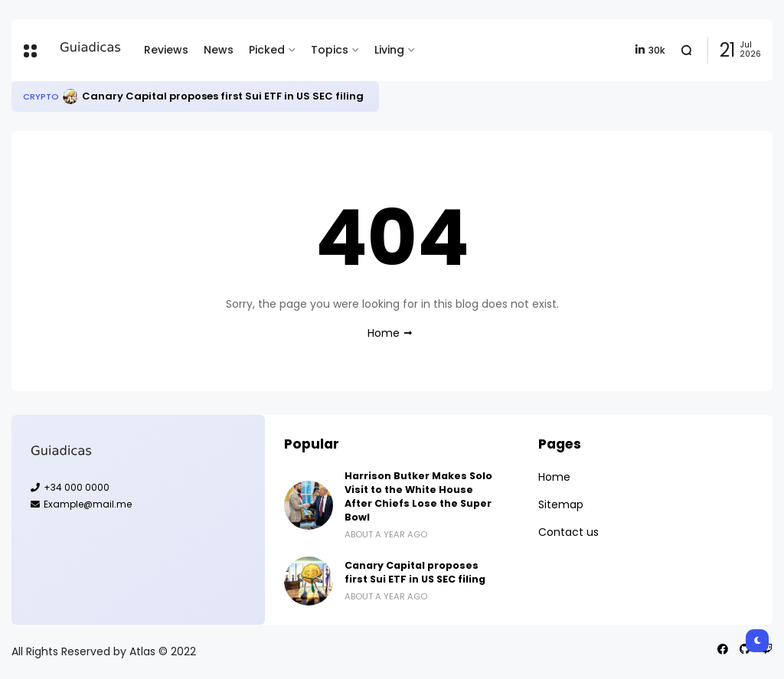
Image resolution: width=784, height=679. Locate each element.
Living (389, 50)
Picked (267, 50)
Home (384, 333)
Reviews (166, 50)
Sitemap (561, 504)
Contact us (568, 532)
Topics (330, 50)
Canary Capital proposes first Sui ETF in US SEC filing (223, 96)
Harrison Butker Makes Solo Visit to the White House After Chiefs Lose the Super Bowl (418, 496)
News (219, 50)
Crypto (41, 96)
